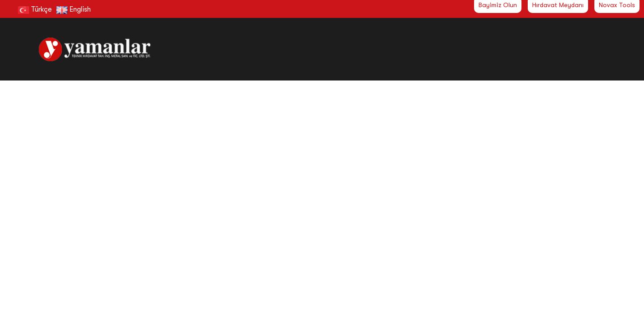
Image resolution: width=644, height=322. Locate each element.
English (74, 9)
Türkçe (35, 9)
